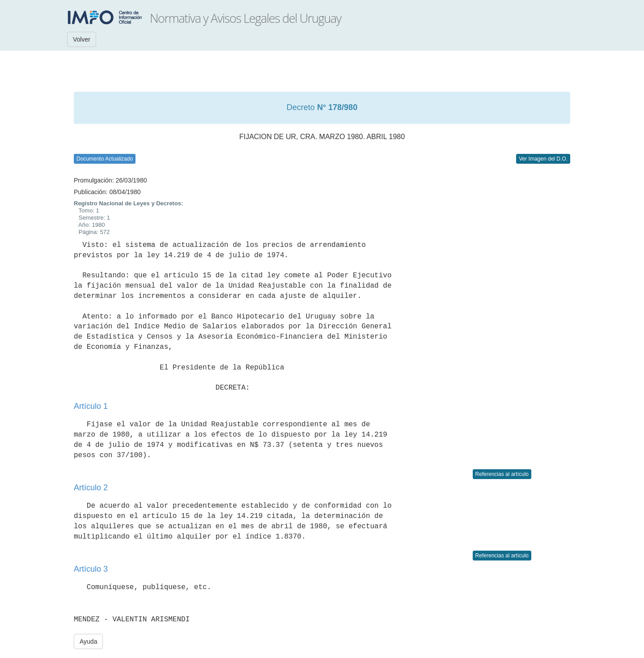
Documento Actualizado (105, 159)
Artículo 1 (91, 406)
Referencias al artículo (502, 474)
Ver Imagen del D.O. (543, 159)
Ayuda (88, 641)
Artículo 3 (91, 569)
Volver (82, 39)
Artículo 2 (91, 488)
